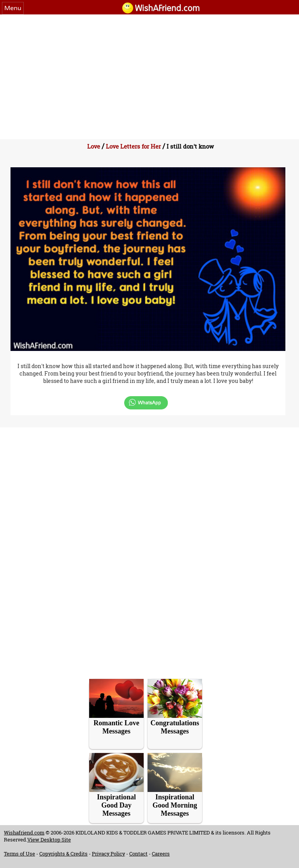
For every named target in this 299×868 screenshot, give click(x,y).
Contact (138, 854)
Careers (161, 854)
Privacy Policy (108, 854)
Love (94, 146)
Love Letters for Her (133, 146)
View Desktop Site (49, 840)
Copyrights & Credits (63, 854)
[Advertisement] (149, 73)
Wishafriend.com (24, 833)
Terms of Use (19, 854)
